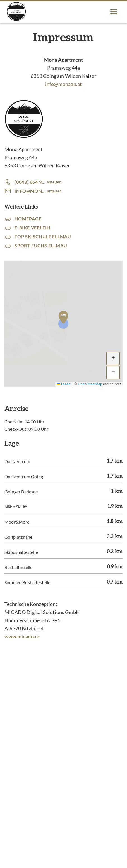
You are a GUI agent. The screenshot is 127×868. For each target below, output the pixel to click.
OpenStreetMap (90, 384)
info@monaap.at (63, 84)
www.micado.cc (22, 636)
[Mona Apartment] (16, 11)
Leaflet (64, 384)
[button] (114, 11)
